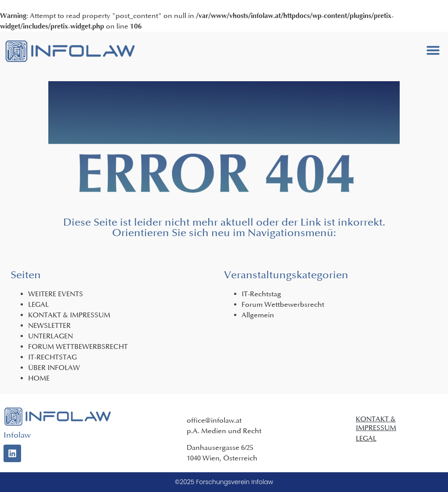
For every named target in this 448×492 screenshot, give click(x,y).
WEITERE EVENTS (56, 294)
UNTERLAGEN (51, 336)
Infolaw (17, 435)
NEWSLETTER (49, 326)
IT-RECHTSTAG (52, 357)
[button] (433, 50)
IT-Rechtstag (261, 294)
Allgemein (258, 315)
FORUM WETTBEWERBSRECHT (78, 347)
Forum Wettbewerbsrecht (283, 305)
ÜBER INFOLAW (54, 368)
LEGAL (38, 305)
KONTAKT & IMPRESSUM (69, 315)
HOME (39, 378)
